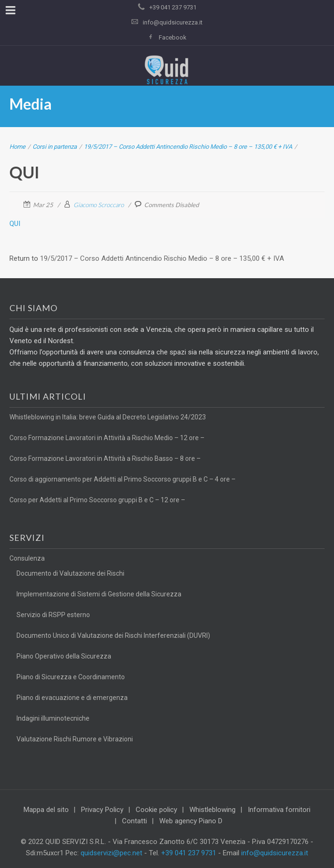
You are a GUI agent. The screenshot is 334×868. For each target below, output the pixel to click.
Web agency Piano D (191, 821)
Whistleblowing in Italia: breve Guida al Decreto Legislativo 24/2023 (108, 417)
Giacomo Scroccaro (99, 205)
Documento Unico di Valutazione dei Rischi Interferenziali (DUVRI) (113, 635)
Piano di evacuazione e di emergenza (72, 698)
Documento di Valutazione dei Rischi (70, 573)
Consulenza (27, 558)
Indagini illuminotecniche (53, 718)
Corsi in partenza (55, 147)
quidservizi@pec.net (111, 853)
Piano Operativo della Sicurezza (64, 656)
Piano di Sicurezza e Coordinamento (71, 677)
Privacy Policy (102, 810)
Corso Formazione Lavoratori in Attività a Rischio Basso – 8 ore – (105, 458)
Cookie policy (156, 810)
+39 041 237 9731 (189, 853)
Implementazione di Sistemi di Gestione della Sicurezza (99, 594)
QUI (15, 224)
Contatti (134, 821)
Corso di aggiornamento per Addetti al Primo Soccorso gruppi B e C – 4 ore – (122, 479)
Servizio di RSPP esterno (53, 615)
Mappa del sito (46, 810)
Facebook (173, 37)
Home (17, 147)
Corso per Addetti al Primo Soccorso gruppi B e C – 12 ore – (97, 500)
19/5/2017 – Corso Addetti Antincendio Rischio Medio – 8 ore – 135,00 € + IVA (188, 147)
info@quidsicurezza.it (173, 22)
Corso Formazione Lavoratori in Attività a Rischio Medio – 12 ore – (107, 438)
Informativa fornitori (279, 810)
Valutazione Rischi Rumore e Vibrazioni (75, 739)
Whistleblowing (212, 810)
